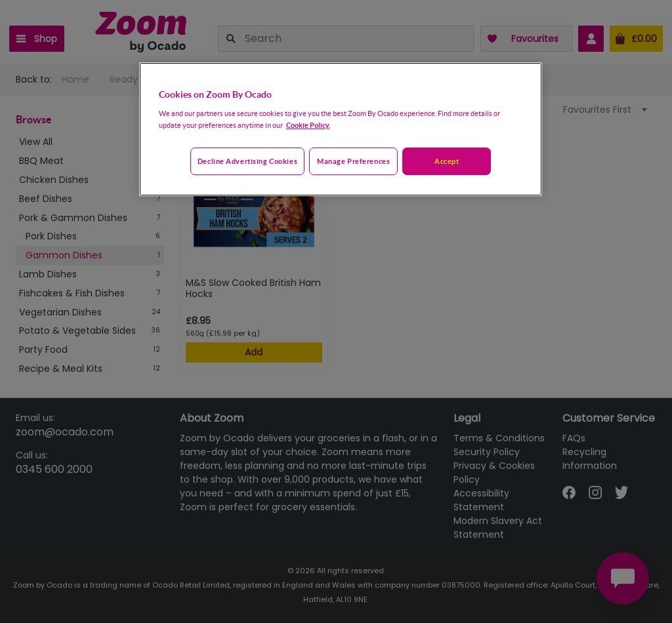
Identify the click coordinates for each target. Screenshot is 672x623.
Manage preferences (353, 161)
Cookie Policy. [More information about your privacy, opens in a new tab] (308, 125)
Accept (447, 161)
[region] (341, 129)
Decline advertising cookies (247, 161)
